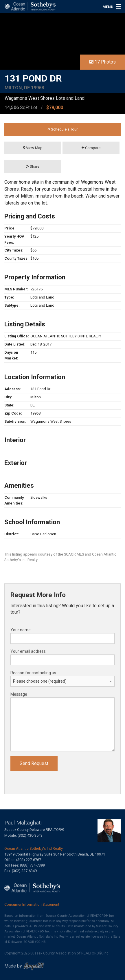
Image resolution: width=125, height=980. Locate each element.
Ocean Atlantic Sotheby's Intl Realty (34, 848)
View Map (33, 148)
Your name (21, 630)
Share (33, 166)
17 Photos (103, 62)
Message (19, 694)
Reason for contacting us (33, 673)
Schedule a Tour (62, 129)
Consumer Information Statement (32, 904)
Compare (91, 148)
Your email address (28, 651)
